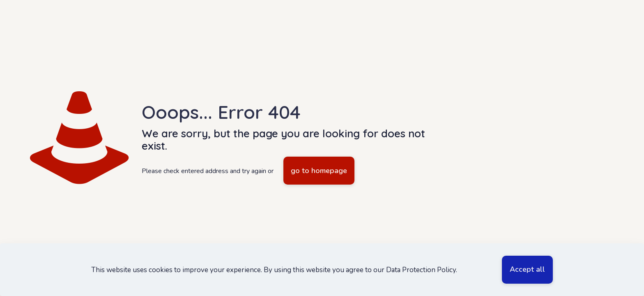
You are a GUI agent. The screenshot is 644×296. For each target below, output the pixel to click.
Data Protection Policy (421, 270)
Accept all (527, 269)
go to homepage (319, 171)
